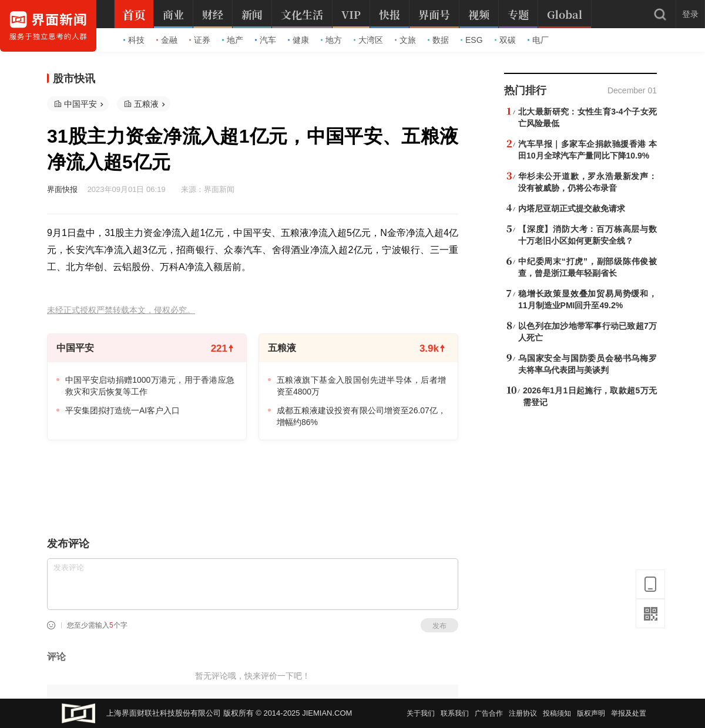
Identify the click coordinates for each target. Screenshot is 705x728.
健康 (298, 40)
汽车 (266, 40)
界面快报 (62, 189)
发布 (439, 626)
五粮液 (146, 104)
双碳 (505, 40)
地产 (233, 40)
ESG (472, 40)
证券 (200, 40)
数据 (438, 40)
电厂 (538, 40)
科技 (134, 40)
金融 (167, 40)
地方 (331, 40)
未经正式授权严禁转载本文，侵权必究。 (121, 310)
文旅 (405, 40)
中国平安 (80, 104)
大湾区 (368, 40)
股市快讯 (74, 79)
